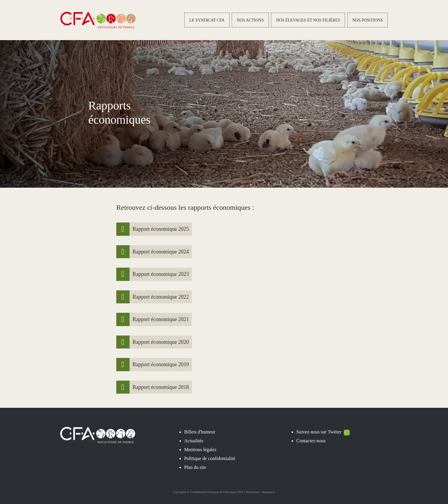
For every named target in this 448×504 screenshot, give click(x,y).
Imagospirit (268, 492)
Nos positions (368, 20)
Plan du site (195, 467)
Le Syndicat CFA (207, 20)
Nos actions (250, 20)
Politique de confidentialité (210, 458)
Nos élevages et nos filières (308, 20)
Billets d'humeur (200, 432)
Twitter (339, 432)
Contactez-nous (311, 441)
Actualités (194, 441)
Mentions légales (200, 450)
